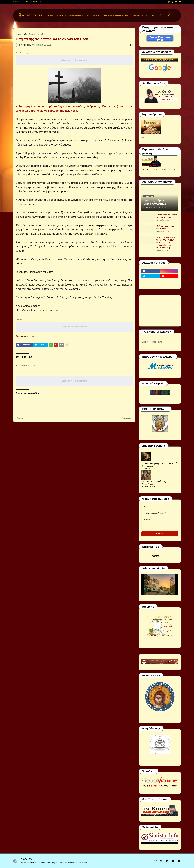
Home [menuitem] (50, 15)
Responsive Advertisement (74, 60)
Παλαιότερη (127, 418)
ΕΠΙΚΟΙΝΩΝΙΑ (36, 2)
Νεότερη (20, 418)
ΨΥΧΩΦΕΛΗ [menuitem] (92, 15)
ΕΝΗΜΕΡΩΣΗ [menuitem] (75, 15)
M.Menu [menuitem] (60, 15)
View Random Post (160, 38)
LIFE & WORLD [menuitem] (139, 15)
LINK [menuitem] (153, 15)
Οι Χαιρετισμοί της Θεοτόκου (165, 227)
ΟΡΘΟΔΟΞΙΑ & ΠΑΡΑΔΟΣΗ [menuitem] (115, 15)
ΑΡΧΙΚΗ (16, 2)
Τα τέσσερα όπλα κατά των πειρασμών (167, 216)
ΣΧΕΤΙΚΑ (25, 2)
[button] (160, 15)
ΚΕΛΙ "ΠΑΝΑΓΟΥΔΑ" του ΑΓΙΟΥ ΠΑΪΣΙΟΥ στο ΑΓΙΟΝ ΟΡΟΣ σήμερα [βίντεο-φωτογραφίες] (166, 242)
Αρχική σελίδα (22, 34)
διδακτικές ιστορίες (37, 34)
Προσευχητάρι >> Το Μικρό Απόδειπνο (156, 202)
